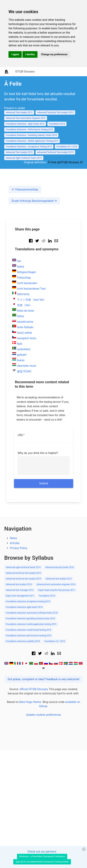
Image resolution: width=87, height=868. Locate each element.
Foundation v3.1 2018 (55, 641)
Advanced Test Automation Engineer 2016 (26, 118)
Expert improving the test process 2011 (57, 590)
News (13, 538)
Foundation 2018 (57, 124)
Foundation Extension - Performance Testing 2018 (29, 130)
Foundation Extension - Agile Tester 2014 (25, 124)
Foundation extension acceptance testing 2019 (28, 601)
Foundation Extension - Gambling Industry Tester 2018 (31, 135)
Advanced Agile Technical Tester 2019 (24, 158)
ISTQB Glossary (25, 72)
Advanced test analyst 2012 (59, 579)
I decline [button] (30, 54)
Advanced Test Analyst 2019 (19, 152)
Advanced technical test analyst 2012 (23, 573)
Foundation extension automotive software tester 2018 (32, 613)
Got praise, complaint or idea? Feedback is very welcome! (43, 679)
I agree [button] (15, 54)
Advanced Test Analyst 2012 (19, 112)
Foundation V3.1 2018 (67, 147)
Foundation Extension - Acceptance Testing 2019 (29, 147)
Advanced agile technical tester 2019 (23, 567)
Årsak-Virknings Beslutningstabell (34, 201)
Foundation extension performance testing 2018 (28, 636)
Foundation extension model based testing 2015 (29, 630)
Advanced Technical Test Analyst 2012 (55, 112)
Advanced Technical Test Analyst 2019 (55, 152)
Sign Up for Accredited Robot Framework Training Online (42, 862)
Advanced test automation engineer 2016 (56, 584)
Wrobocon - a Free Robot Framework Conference (42, 856)
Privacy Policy (19, 548)
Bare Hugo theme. (31, 702)
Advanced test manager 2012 (20, 590)
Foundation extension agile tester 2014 (24, 607)
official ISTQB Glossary (34, 689)
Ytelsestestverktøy (25, 190)
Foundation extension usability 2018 (23, 641)
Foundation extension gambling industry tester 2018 (30, 619)
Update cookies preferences (43, 715)
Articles (15, 543)
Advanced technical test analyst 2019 (23, 579)
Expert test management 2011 (20, 596)
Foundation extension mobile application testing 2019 (31, 624)
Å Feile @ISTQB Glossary (65, 162)
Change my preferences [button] (54, 54)
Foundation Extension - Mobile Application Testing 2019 (32, 141)
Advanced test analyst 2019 (19, 584)
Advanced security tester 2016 (60, 567)
